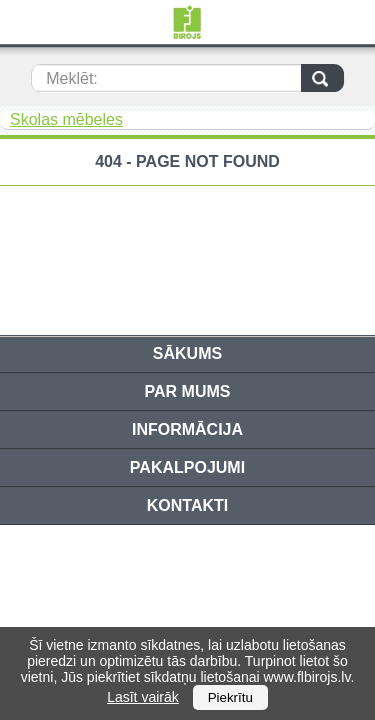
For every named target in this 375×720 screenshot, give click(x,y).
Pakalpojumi (187, 467)
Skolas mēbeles (66, 119)
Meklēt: (72, 78)
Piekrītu (230, 697)
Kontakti (187, 505)
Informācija (187, 429)
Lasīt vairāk (143, 697)
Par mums (188, 391)
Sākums (187, 353)
